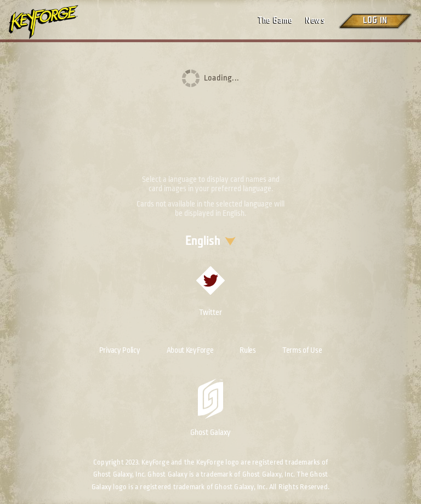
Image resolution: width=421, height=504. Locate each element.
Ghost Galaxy (210, 408)
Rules (248, 350)
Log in (375, 21)
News (315, 21)
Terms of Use (302, 350)
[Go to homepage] (53, 22)
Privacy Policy (120, 350)
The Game (275, 21)
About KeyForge (190, 350)
